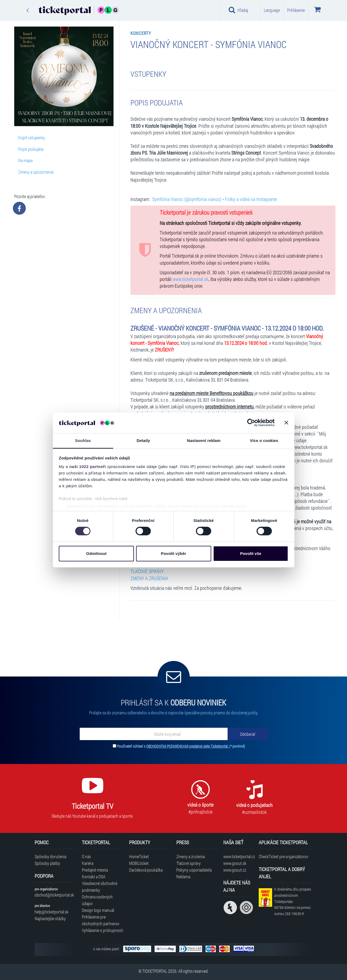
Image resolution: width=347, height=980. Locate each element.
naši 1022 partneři (88, 467)
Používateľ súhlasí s (181, 746)
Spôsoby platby (47, 863)
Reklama (183, 877)
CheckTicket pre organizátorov (284, 856)
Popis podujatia (31, 149)
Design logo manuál (98, 910)
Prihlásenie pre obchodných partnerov (101, 920)
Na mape (25, 160)
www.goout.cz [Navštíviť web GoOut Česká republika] (235, 870)
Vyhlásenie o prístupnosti (103, 930)
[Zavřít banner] (286, 423)
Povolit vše (251, 553)
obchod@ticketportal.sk (54, 895)
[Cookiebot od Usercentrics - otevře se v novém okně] (251, 423)
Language (272, 10)
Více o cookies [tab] (264, 440)
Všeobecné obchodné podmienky (100, 887)
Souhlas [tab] (83, 440)
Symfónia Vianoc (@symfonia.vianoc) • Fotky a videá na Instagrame (215, 199)
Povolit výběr (173, 553)
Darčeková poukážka (146, 870)
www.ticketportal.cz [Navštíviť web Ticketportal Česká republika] (238, 856)
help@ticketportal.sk (52, 912)
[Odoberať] (248, 734)
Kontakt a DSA (94, 877)
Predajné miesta (95, 870)
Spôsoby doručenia (50, 856)
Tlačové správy (189, 863)
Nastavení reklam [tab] (204, 440)
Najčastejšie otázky (50, 918)
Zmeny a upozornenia (36, 172)
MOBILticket (139, 863)
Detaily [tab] (143, 440)
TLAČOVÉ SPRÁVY (147, 571)
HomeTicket (139, 856)
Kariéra (88, 863)
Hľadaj (238, 10)
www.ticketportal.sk (191, 279)
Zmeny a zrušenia (191, 856)
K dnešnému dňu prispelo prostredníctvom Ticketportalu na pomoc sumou (293, 901)
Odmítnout (96, 553)
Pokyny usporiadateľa (194, 870)
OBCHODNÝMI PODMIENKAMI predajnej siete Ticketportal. (188, 746)
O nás (86, 856)
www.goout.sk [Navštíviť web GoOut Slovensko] (235, 863)
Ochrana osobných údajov (97, 900)
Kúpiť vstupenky (32, 138)
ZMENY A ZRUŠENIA (149, 578)
